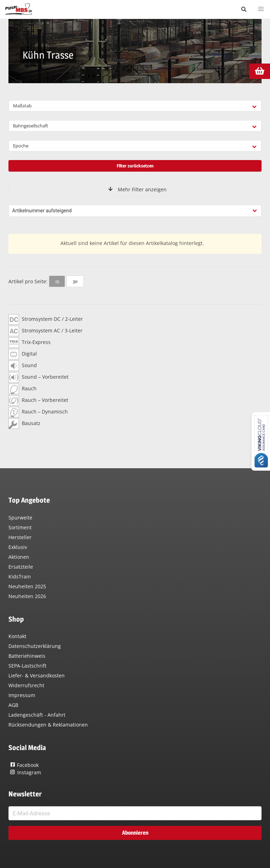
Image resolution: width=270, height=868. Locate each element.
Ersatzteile (21, 567)
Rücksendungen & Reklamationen (48, 725)
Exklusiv (18, 547)
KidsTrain (20, 577)
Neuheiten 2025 (27, 586)
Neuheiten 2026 (27, 596)
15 (57, 281)
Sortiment (20, 527)
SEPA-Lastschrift (27, 666)
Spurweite (20, 518)
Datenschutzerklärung (35, 646)
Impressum (22, 695)
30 (75, 281)
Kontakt (17, 636)
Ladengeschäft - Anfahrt (37, 715)
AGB (13, 705)
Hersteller (20, 537)
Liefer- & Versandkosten (37, 675)
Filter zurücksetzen (135, 166)
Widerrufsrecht (26, 685)
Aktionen (19, 557)
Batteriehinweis (27, 656)
